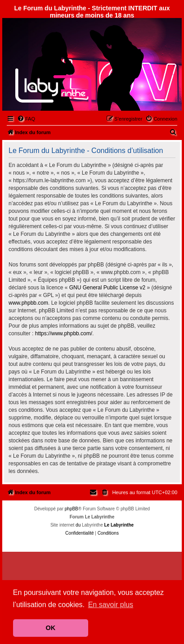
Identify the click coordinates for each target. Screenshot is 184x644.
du (78, 525)
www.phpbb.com (28, 303)
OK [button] (51, 628)
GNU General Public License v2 (107, 288)
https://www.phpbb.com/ (64, 333)
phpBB (72, 509)
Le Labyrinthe (119, 525)
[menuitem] (26, 119)
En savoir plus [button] (111, 605)
